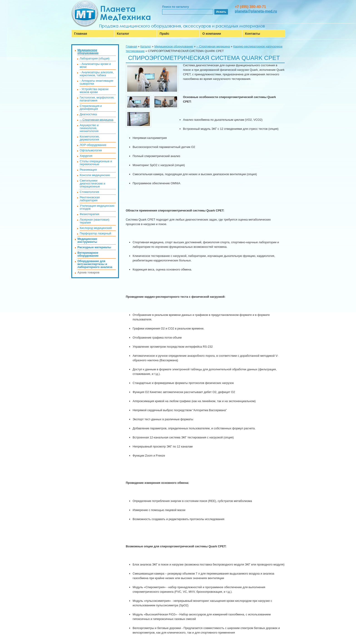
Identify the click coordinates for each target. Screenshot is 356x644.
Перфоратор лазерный (95, 233)
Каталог (123, 34)
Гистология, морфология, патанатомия (97, 99)
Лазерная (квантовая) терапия (95, 221)
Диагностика (88, 114)
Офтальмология (91, 150)
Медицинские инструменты (87, 240)
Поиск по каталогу (176, 7)
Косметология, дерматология (90, 138)
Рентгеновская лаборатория (90, 199)
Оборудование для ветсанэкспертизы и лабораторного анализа (95, 264)
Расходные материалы (94, 247)
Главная (81, 34)
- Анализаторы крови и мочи (95, 65)
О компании (212, 34)
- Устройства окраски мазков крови (94, 91)
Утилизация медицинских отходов (97, 207)
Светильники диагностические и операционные (93, 183)
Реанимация (88, 170)
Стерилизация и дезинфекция (91, 107)
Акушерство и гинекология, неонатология (89, 128)
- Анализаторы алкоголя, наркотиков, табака (97, 74)
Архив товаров (88, 272)
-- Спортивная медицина (213, 46)
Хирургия (86, 156)
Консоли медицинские (95, 175)
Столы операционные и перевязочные (96, 163)
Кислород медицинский (96, 228)
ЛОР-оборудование (93, 145)
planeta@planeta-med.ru (256, 11)
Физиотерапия (89, 214)
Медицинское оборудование (174, 46)
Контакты (252, 34)
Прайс (164, 34)
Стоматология (89, 192)
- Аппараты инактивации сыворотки (96, 82)
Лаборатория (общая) (95, 58)
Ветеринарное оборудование (88, 254)
